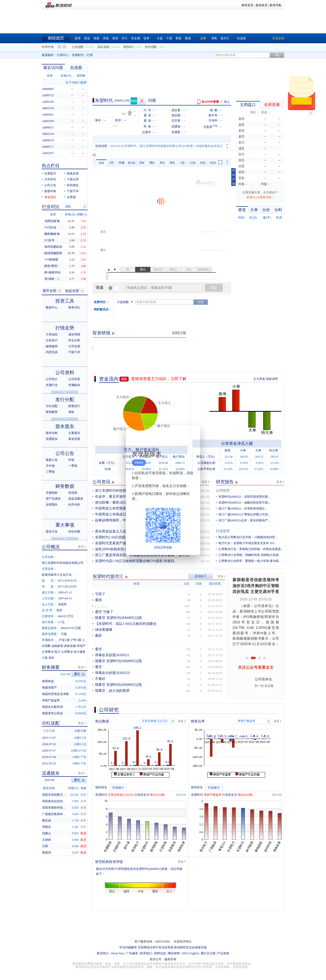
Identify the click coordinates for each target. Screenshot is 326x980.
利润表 (73, 493)
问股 (152, 100)
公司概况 (51, 547)
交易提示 (50, 173)
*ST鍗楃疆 (51, 260)
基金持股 (74, 439)
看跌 (98, 600)
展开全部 (49, 291)
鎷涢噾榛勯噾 (53, 253)
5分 (183, 163)
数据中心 (52, 307)
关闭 (311, 113)
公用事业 (48, 652)
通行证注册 (208, 953)
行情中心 (63, 55)
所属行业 (52, 385)
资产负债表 (53, 499)
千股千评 (73, 191)
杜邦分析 (74, 505)
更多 (205, 482)
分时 (101, 163)
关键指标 (52, 493)
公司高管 (74, 379)
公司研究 (223, 491)
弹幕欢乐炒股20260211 (112, 655)
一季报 (73, 466)
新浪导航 (276, 5)
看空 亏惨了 (104, 612)
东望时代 (78, 55)
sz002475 (48, 153)
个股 (169, 38)
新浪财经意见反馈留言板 (190, 947)
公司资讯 (101, 482)
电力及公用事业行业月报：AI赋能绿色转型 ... (248, 537)
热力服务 (80, 652)
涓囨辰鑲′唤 (52, 221)
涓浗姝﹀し (52, 279)
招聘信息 (160, 953)
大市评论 (50, 179)
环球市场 (48, 47)
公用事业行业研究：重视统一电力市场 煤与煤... (250, 561)
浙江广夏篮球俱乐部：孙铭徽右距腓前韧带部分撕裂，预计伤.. (143, 555)
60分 (213, 163)
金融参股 (57, 646)
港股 (96, 38)
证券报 (71, 197)
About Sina (117, 953)
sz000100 (48, 102)
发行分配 (65, 399)
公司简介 (52, 379)
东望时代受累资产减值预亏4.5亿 (120, 543)
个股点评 (73, 179)
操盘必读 (73, 173)
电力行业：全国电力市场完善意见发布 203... (247, 543)
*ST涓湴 (50, 227)
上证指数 (77, 47)
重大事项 (65, 525)
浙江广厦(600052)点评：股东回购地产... (244, 520)
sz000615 (48, 127)
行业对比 (51, 207)
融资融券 (52, 346)
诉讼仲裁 (74, 531)
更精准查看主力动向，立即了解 (159, 379)
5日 (112, 163)
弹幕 (100, 288)
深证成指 (103, 47)
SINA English (190, 953)
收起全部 (72, 291)
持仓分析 (74, 340)
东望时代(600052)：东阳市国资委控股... (244, 497)
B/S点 (132, 163)
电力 (57, 652)
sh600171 (48, 147)
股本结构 (52, 433)
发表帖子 (201, 576)
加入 (227, 102)
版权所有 (170, 959)
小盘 (45, 658)
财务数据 (65, 486)
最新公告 (52, 460)
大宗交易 (74, 346)
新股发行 (74, 406)
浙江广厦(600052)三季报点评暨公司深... (244, 514)
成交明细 (74, 334)
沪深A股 (64, 640)
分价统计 (52, 340)
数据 (188, 38)
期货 (115, 38)
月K (162, 163)
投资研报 (101, 333)
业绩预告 (52, 505)
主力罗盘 (259, 379)
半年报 (50, 466)
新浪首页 (262, 5)
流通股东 (52, 439)
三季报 (50, 472)
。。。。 (102, 606)
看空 (98, 649)
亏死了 (100, 594)
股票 (78, 38)
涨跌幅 (81, 76)
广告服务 (132, 953)
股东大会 (52, 531)
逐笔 (242, 210)
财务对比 (74, 307)
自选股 (241, 38)
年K (172, 163)
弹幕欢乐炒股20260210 (112, 673)
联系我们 (146, 953)
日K (142, 163)
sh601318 (48, 134)
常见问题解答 (128, 947)
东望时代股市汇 (108, 576)
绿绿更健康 (104, 630)
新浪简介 (103, 953)
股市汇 (225, 38)
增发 (71, 412)
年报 (71, 460)
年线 (122, 163)
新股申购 (50, 191)
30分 (203, 163)
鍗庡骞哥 (51, 266)
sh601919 (48, 108)
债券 (146, 38)
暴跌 (98, 636)
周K (152, 163)
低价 (51, 658)
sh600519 (48, 140)
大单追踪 (52, 334)
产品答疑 (223, 953)
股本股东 (65, 426)
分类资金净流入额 (237, 443)
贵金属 (136, 38)
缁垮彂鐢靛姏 (53, 247)
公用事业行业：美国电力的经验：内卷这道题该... (251, 549)
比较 (201, 302)
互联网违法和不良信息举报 (156, 947)
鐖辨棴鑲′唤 (52, 234)
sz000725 (48, 95)
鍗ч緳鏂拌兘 (52, 272)
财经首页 (248, 5)
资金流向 (109, 379)
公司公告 (50, 185)
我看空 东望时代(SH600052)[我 (118, 618)
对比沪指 (234, 177)
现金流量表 (76, 499)
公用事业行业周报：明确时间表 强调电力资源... (250, 555)
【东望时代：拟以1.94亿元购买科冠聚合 (126, 624)
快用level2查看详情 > (260, 197)
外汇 (125, 38)
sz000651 (48, 115)
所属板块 (74, 385)
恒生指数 (151, 47)
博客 (214, 38)
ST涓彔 (49, 240)
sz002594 (48, 121)
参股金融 (70, 646)
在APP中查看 (210, 102)
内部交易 (52, 352)
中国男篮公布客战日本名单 (116, 514)
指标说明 (272, 379)
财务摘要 (51, 667)
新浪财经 (48, 55)
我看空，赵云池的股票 (112, 691)
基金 (87, 38)
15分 (193, 163)
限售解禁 (52, 412)
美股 (106, 38)
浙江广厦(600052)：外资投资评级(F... (243, 509)
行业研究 (223, 531)
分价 (266, 210)
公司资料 (65, 373)
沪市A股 (76, 640)
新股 (179, 38)
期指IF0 (128, 47)
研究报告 (225, 482)
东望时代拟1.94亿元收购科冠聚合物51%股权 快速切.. (135, 561)
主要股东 (74, 433)
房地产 (81, 646)
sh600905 (48, 89)
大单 (254, 210)
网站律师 (174, 953)
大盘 (160, 38)
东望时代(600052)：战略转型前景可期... (244, 503)
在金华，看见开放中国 (112, 497)
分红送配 (52, 406)
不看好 (100, 679)
